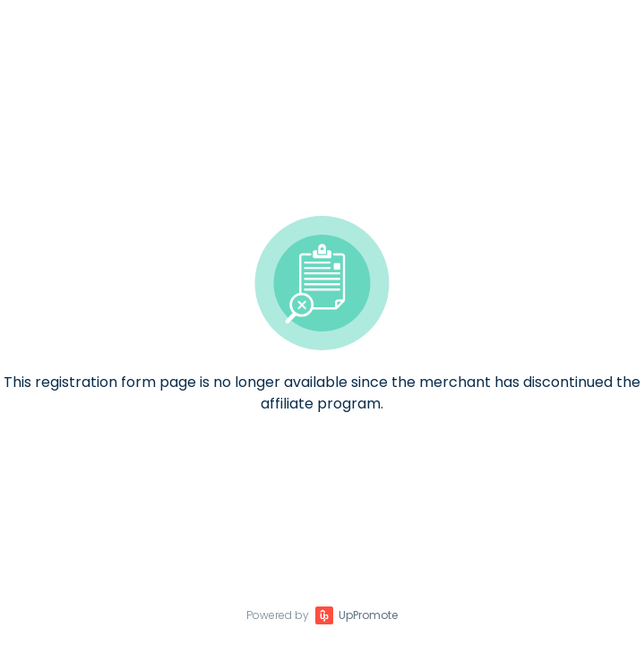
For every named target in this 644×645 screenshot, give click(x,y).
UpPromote (368, 615)
